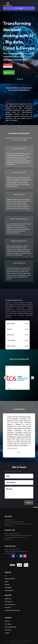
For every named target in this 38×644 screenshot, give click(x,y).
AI (5, 576)
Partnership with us (10, 627)
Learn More (9, 72)
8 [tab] (26, 389)
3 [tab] (14, 389)
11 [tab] (16, 391)
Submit (29, 502)
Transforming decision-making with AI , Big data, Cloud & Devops (19, 36)
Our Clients (8, 624)
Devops (7, 585)
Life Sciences (9, 602)
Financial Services (10, 605)
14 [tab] (23, 391)
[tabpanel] (19, 378)
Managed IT (8, 587)
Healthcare (11, 324)
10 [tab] (31, 389)
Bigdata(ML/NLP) (10, 579)
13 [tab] (21, 391)
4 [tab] (16, 389)
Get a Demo (19, 8)
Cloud (6, 582)
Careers (7, 633)
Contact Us (8, 630)
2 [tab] (11, 389)
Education (10, 335)
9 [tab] (28, 389)
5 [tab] (18, 389)
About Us (7, 621)
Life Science (11, 340)
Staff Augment (9, 590)
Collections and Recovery (12, 610)
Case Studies (11, 346)
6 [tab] (21, 389)
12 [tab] (18, 391)
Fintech (10, 329)
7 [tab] (23, 389)
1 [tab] (9, 389)
